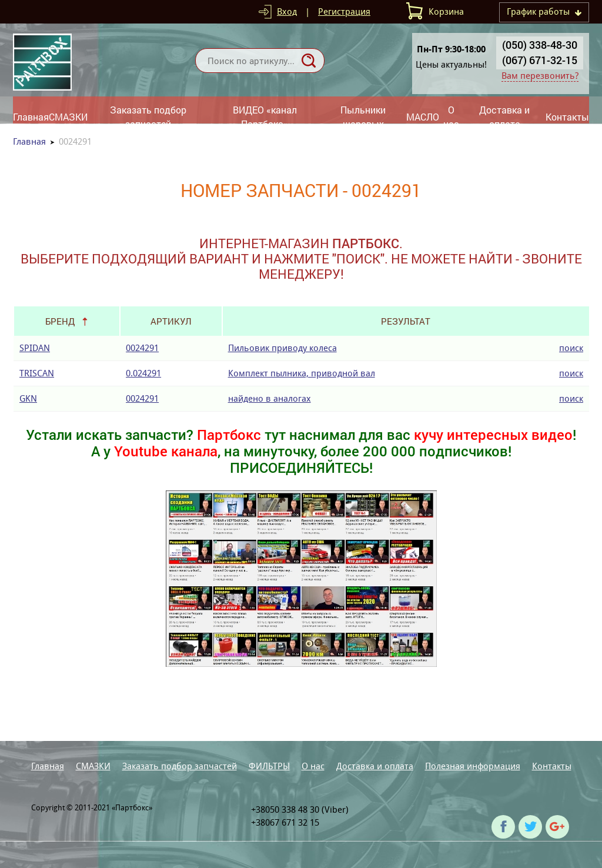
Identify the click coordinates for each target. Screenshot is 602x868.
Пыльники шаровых (363, 117)
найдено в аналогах (270, 398)
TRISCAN (37, 373)
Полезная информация (473, 766)
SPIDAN (35, 348)
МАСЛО (423, 117)
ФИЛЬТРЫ (269, 766)
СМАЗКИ (68, 117)
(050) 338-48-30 (540, 45)
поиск (571, 348)
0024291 (142, 348)
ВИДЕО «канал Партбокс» (265, 117)
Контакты (567, 117)
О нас (451, 117)
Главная (31, 117)
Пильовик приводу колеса (282, 348)
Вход (287, 11)
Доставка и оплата (504, 117)
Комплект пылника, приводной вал (302, 373)
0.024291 (143, 373)
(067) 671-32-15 (540, 60)
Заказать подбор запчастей (148, 117)
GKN (28, 398)
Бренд (60, 321)
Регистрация (344, 11)
